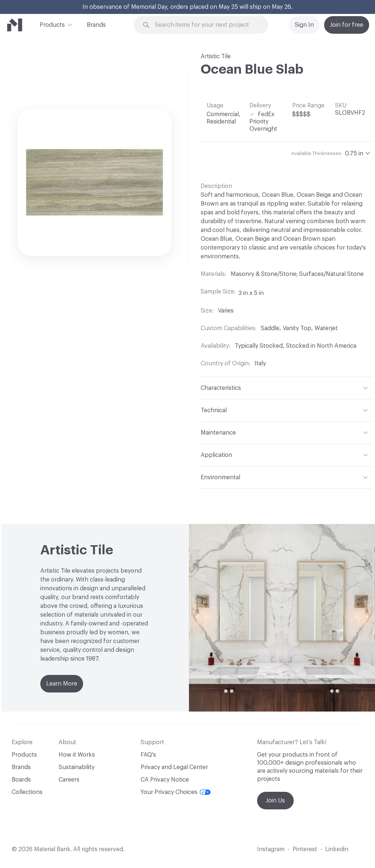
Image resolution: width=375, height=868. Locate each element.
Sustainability (77, 767)
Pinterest (305, 849)
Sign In (304, 25)
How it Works (77, 755)
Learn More (62, 684)
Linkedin (337, 849)
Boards (21, 780)
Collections (27, 792)
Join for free (347, 25)
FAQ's (148, 755)
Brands (96, 25)
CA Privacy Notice (165, 780)
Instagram (271, 849)
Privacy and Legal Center (174, 767)
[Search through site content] (205, 25)
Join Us (275, 801)
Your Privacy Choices (176, 792)
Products (52, 24)
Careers (69, 780)
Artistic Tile (216, 56)
